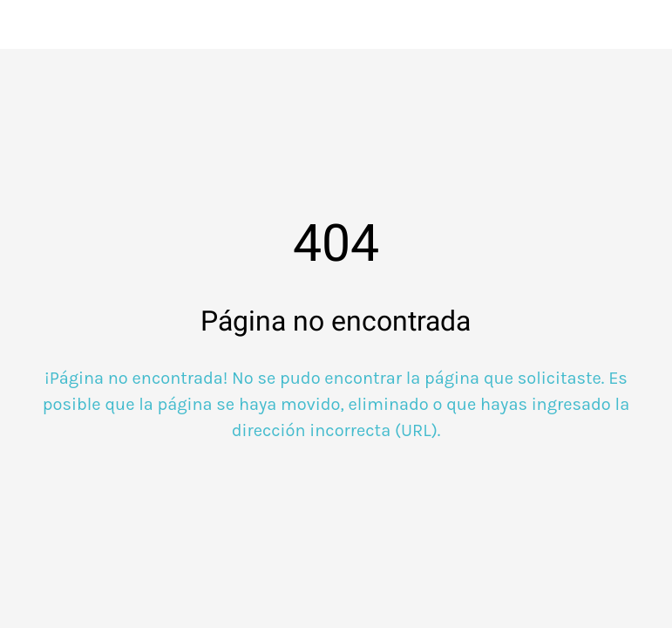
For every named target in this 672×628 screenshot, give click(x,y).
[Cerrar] (24, 24)
